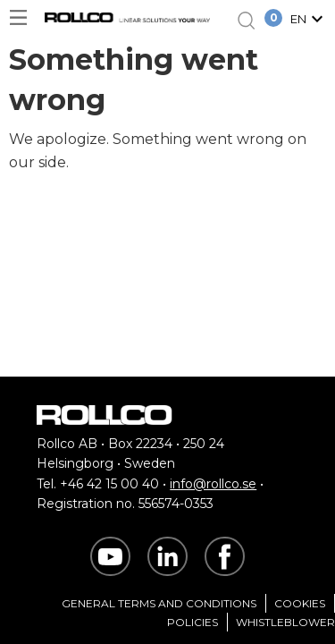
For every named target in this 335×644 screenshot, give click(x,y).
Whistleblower (285, 622)
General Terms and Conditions (159, 603)
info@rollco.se (213, 484)
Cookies (300, 603)
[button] (309, 21)
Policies (193, 622)
